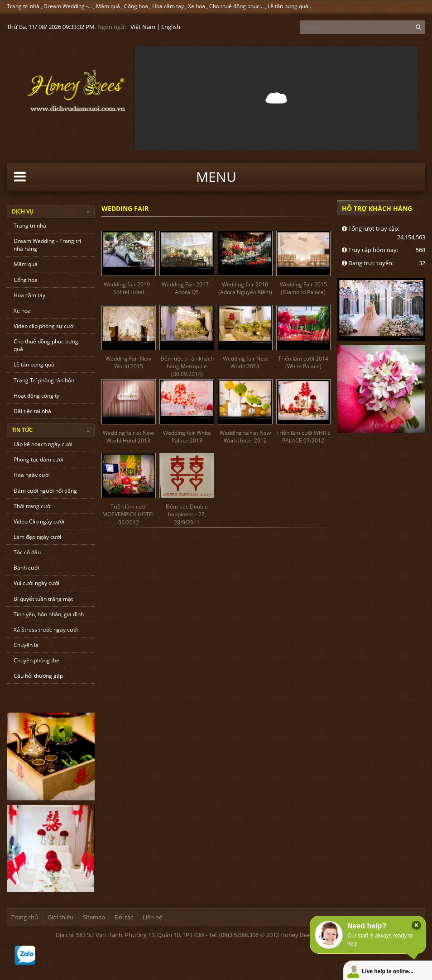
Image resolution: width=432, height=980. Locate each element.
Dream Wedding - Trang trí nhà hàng (47, 245)
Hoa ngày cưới (32, 475)
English (171, 27)
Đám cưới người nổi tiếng (45, 491)
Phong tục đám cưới (38, 459)
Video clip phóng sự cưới (44, 326)
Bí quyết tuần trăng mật (43, 599)
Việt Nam (143, 27)
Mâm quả (108, 6)
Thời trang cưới (33, 506)
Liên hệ (152, 917)
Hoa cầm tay (168, 6)
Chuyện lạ (26, 645)
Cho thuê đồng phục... (236, 6)
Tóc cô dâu (27, 552)
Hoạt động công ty (36, 396)
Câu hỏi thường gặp (38, 676)
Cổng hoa (136, 6)
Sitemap (94, 917)
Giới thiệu (60, 917)
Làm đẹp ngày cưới (37, 537)
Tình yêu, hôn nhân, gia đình (49, 614)
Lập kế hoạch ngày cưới (43, 444)
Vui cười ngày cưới (36, 583)
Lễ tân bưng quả (288, 6)
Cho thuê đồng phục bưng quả (46, 345)
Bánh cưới (26, 568)
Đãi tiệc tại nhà (32, 411)
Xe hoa (197, 6)
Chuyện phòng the (36, 660)
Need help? (367, 926)
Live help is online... (388, 971)
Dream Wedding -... (68, 6)
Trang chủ (25, 917)
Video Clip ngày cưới (39, 521)
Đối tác (124, 917)
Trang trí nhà (23, 6)
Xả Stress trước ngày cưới (46, 630)
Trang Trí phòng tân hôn (44, 380)
